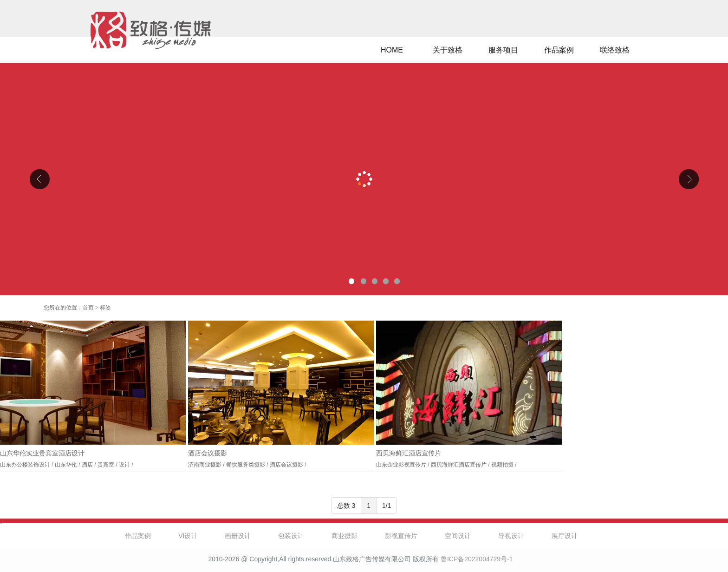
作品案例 (559, 50)
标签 (105, 308)
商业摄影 (344, 536)
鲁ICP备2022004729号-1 (477, 559)
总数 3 (346, 506)
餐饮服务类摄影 (246, 465)
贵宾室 (106, 465)
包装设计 (291, 536)
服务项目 (503, 50)
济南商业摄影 (205, 465)
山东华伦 (66, 465)
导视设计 (511, 536)
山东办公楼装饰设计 (25, 465)
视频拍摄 (502, 465)
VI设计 (188, 536)
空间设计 (458, 536)
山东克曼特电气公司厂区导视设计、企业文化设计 (364, 179)
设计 (124, 465)
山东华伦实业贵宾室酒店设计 (42, 453)
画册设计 (238, 536)
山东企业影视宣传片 (401, 465)
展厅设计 (565, 536)
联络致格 (615, 50)
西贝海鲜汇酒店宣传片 (409, 453)
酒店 (87, 465)
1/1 (387, 506)
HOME (392, 50)
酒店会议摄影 (208, 453)
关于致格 (448, 50)
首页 (88, 308)
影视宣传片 (401, 536)
